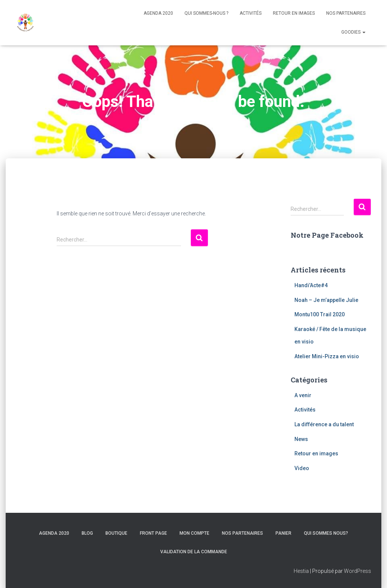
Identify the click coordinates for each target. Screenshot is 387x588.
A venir (303, 395)
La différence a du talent (324, 424)
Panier (283, 533)
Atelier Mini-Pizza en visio (327, 356)
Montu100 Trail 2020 (320, 314)
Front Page (153, 533)
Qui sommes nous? (326, 533)
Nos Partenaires (346, 13)
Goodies (353, 32)
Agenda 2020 (158, 13)
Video (302, 468)
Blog (87, 533)
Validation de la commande (194, 552)
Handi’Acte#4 (311, 285)
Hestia (301, 571)
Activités (251, 13)
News (301, 439)
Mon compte (194, 533)
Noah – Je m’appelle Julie (326, 300)
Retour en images (294, 13)
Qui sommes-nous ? (206, 13)
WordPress (358, 571)
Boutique (116, 533)
